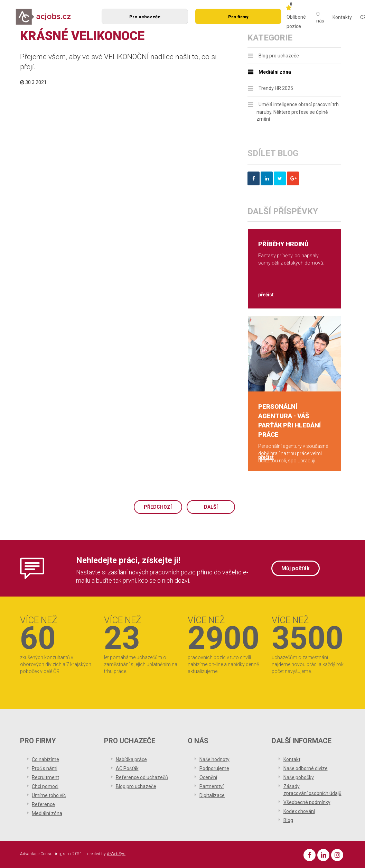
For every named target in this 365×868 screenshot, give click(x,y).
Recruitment (45, 777)
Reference (43, 804)
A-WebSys (116, 854)
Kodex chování (299, 811)
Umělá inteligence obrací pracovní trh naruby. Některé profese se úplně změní (297, 112)
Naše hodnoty (214, 759)
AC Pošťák (127, 768)
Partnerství (212, 786)
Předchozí (158, 507)
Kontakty (342, 17)
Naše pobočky (299, 777)
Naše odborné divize (306, 768)
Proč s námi (45, 768)
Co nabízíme (45, 759)
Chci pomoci (45, 786)
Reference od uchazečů (142, 777)
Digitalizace (212, 795)
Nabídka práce (131, 759)
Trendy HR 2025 (276, 88)
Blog (288, 820)
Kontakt (292, 759)
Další (211, 507)
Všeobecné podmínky (307, 802)
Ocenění (208, 777)
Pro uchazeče (145, 17)
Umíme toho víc (49, 795)
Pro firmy (238, 17)
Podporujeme (214, 768)
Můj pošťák (296, 568)
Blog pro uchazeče (279, 56)
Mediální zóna (275, 72)
